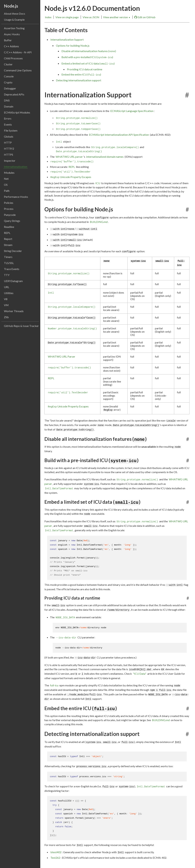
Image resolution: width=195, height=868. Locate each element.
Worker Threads (14, 311)
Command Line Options (18, 70)
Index (48, 17)
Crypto (8, 82)
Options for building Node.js (73, 45)
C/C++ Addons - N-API (18, 52)
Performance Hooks (16, 197)
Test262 (55, 858)
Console (9, 76)
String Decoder (13, 251)
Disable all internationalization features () (89, 51)
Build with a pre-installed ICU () (87, 57)
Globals (9, 136)
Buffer (8, 40)
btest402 (56, 852)
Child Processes (13, 58)
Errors (8, 118)
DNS (7, 100)
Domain (9, 106)
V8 (6, 299)
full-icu (54, 685)
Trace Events (12, 269)
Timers (8, 257)
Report (8, 239)
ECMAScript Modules (17, 112)
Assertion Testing (14, 28)
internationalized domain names (105, 157)
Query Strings (12, 221)
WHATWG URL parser (69, 157)
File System (11, 130)
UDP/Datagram (13, 281)
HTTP (8, 142)
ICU (98, 183)
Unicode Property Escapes (71, 177)
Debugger (10, 88)
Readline (9, 227)
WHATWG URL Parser (62, 356)
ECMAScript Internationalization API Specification (119, 135)
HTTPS (9, 155)
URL (7, 287)
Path (7, 191)
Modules (9, 173)
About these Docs (15, 14)
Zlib (6, 317)
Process (9, 209)
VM (6, 305)
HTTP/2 (9, 149)
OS (6, 185)
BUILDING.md (99, 222)
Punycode (10, 215)
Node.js (11, 6)
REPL (7, 233)
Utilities (9, 293)
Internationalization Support (67, 39)
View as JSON (91, 17)
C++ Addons (11, 46)
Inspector (10, 161)
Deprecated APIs (14, 94)
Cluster (8, 64)
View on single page (67, 17)
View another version (117, 17)
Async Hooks (12, 34)
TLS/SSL (9, 263)
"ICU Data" (140, 674)
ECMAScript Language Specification (132, 111)
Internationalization (16, 167)
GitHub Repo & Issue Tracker (21, 326)
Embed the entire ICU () (81, 74)
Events (8, 124)
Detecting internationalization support (79, 80)
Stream (8, 245)
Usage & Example (14, 20)
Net (6, 179)
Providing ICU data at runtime (85, 69)
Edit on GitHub (145, 17)
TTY (7, 275)
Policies (9, 203)
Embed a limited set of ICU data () (88, 63)
